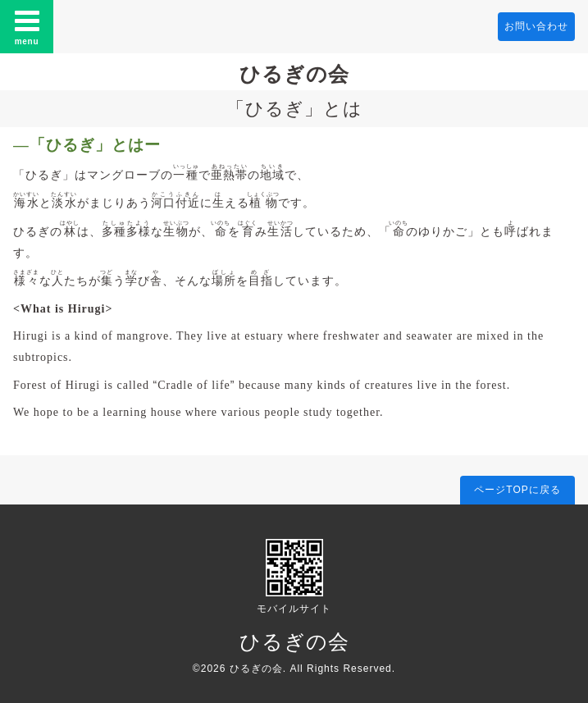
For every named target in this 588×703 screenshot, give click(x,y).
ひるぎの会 (294, 74)
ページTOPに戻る (517, 490)
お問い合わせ (536, 26)
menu (27, 26)
